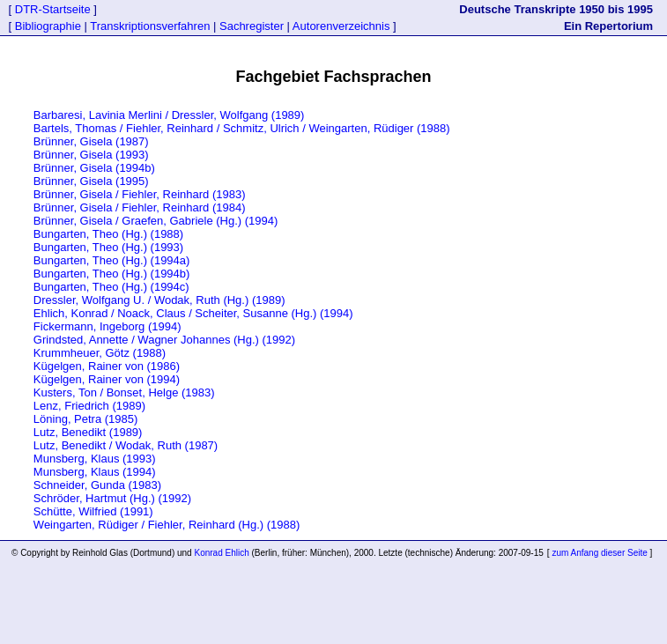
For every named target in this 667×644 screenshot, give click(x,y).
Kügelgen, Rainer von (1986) (107, 366)
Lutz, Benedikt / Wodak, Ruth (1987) (126, 445)
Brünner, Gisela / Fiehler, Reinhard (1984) (140, 207)
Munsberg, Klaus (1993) (95, 459)
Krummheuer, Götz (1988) (100, 353)
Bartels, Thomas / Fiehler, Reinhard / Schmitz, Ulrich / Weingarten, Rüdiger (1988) (242, 128)
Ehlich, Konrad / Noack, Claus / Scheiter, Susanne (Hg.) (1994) (193, 313)
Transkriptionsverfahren (150, 26)
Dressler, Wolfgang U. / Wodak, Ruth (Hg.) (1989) (159, 300)
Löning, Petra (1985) (86, 419)
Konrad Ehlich (221, 553)
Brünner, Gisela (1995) (91, 181)
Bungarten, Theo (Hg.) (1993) (108, 247)
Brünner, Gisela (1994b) (94, 168)
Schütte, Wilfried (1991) (93, 511)
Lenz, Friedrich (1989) (89, 406)
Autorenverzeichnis (341, 26)
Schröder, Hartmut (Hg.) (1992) (112, 498)
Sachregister (251, 26)
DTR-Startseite (52, 9)
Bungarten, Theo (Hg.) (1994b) (112, 274)
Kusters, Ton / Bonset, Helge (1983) (124, 392)
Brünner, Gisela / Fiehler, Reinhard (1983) (140, 194)
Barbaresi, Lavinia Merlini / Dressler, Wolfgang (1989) (169, 115)
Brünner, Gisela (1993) (91, 155)
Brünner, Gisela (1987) (91, 141)
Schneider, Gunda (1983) (97, 485)
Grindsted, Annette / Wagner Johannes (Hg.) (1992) (164, 340)
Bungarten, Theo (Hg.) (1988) (108, 234)
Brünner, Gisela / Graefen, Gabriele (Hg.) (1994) (156, 221)
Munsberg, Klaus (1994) (95, 472)
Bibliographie (48, 26)
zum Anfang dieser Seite (600, 553)
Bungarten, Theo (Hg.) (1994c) (111, 287)
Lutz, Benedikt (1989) (88, 432)
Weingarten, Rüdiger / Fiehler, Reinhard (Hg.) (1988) (167, 525)
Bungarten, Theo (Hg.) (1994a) (112, 260)
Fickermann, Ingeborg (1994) (107, 326)
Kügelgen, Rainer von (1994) (107, 379)
